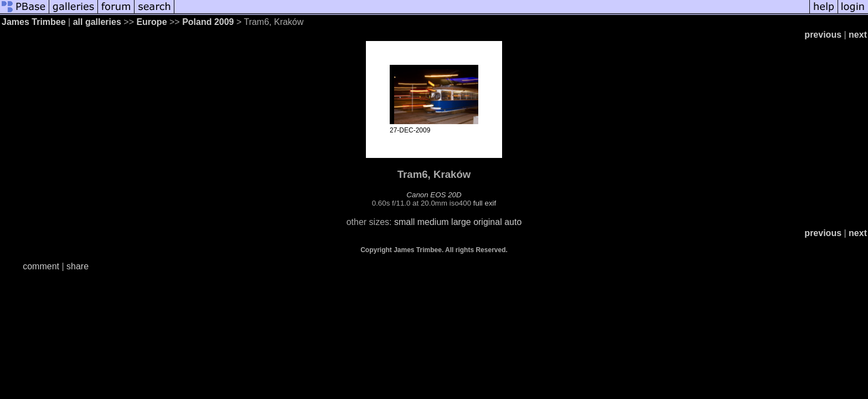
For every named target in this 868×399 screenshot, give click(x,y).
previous (823, 35)
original (488, 222)
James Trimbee (34, 22)
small (404, 222)
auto (513, 222)
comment (41, 266)
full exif (485, 203)
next (858, 35)
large (461, 222)
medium (433, 222)
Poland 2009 (208, 22)
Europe (151, 22)
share (77, 266)
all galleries (97, 22)
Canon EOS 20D (434, 195)
